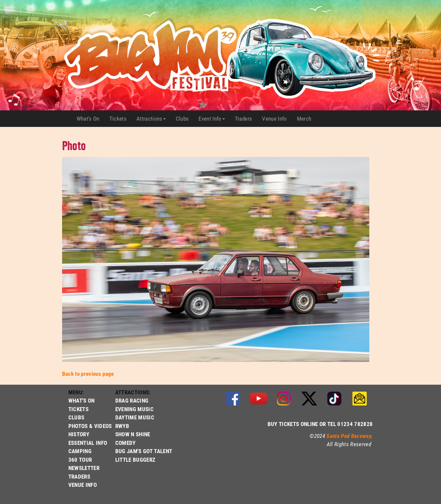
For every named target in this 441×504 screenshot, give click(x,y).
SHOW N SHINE (133, 434)
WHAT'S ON (82, 400)
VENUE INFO (83, 485)
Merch (307, 119)
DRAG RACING (132, 400)
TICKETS (78, 409)
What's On (91, 119)
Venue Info (277, 119)
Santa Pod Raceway (349, 436)
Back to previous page (88, 374)
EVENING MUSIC (134, 409)
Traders (246, 119)
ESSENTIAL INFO (88, 443)
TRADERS (79, 476)
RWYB (122, 426)
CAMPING (80, 451)
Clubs (185, 119)
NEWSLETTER (84, 468)
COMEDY (126, 443)
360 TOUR (80, 460)
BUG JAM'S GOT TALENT (144, 451)
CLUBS (76, 417)
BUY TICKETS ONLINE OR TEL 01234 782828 (320, 424)
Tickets (120, 119)
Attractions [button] (151, 118)
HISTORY (79, 434)
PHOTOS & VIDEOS (90, 426)
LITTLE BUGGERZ (135, 460)
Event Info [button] (212, 118)
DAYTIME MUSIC (135, 417)
